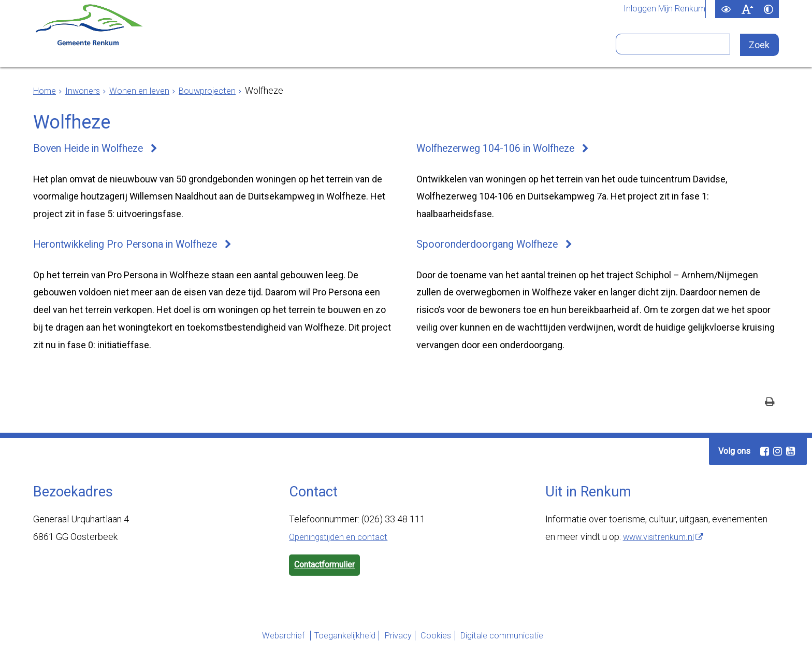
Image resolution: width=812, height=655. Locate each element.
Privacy (394, 641)
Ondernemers (283, 48)
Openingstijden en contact (342, 541)
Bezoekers (533, 48)
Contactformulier (329, 570)
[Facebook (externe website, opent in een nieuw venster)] (764, 455)
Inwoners (194, 48)
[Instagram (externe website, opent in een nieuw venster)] (777, 455)
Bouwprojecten (218, 90)
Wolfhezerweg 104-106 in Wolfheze (505, 149)
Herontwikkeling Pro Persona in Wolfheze (136, 247)
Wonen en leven (146, 90)
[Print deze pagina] (770, 407)
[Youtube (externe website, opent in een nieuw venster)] (790, 455)
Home (46, 90)
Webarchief (253, 641)
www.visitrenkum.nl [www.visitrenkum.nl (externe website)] (662, 541)
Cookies (443, 641)
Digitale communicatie (523, 641)
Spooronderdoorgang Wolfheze (493, 247)
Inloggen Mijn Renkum (661, 9)
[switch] (726, 9)
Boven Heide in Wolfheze (95, 149)
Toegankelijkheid (327, 641)
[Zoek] (761, 45)
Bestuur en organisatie (413, 48)
